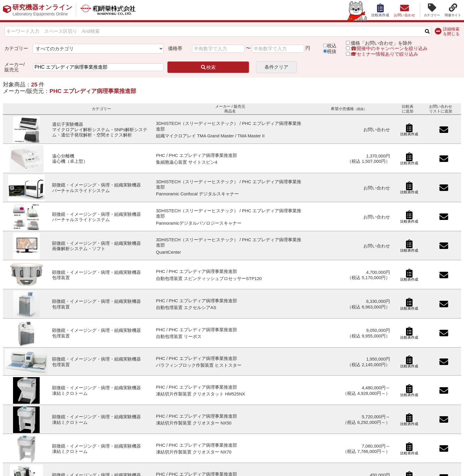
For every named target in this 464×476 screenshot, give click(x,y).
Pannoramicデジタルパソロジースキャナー (199, 223)
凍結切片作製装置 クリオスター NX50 (194, 423)
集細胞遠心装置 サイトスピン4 (187, 162)
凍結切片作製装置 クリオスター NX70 (194, 452)
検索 (208, 67)
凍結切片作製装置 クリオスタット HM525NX (200, 394)
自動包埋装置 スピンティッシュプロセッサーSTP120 (209, 279)
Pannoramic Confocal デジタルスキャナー (197, 194)
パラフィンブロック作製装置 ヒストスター (199, 365)
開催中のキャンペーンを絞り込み (389, 48)
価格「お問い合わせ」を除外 (381, 43)
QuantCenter (168, 252)
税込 (332, 46)
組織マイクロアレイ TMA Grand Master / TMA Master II (210, 136)
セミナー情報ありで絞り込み (382, 54)
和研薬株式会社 (108, 10)
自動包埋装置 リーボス (179, 337)
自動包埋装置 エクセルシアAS (186, 308)
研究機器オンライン (42, 10)
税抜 (332, 51)
